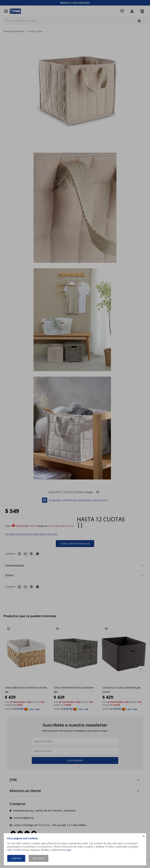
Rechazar (39, 858)
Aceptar (16, 858)
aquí (69, 850)
